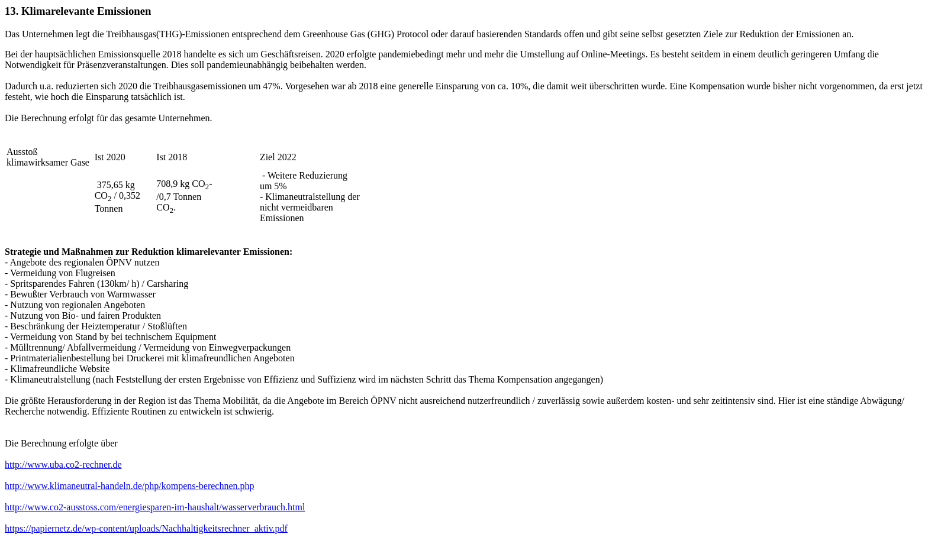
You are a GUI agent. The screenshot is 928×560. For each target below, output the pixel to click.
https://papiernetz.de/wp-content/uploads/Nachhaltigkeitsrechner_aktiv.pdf (146, 528)
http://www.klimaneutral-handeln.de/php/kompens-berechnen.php (130, 486)
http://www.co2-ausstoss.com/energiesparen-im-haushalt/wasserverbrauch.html (155, 507)
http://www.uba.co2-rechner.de (63, 464)
